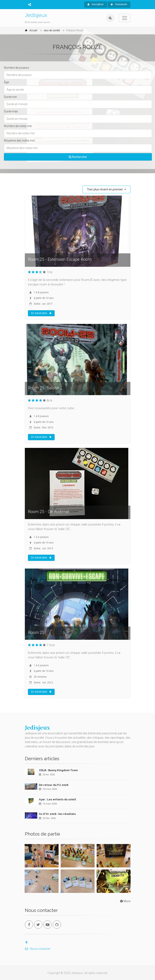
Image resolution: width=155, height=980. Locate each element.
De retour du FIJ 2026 (54, 785)
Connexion (119, 4)
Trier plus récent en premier (105, 189)
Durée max (11, 111)
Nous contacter (38, 949)
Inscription (96, 4)
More (125, 901)
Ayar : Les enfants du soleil (57, 799)
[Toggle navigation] (125, 18)
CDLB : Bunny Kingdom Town (58, 770)
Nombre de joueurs (16, 68)
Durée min (10, 97)
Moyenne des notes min (19, 141)
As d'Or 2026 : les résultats (57, 814)
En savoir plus (41, 313)
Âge (6, 82)
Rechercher (78, 157)
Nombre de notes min (18, 126)
